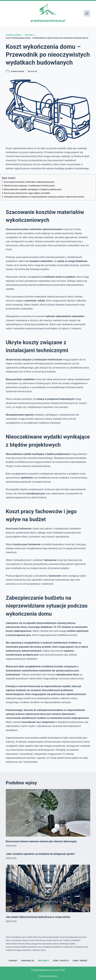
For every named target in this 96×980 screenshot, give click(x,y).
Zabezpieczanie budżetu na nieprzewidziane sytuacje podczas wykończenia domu (44, 197)
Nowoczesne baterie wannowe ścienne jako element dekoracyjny (41, 841)
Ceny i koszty (61, 961)
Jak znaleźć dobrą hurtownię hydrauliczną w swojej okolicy (38, 917)
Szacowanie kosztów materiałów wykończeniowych (29, 182)
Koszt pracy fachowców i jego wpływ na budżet (27, 193)
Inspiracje (28, 961)
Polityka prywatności (48, 976)
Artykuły (44, 961)
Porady (13, 961)
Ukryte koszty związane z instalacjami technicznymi (29, 186)
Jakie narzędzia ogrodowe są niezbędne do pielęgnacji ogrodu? (40, 854)
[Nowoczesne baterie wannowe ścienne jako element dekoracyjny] (48, 813)
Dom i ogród (80, 961)
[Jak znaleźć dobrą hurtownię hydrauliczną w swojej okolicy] (48, 888)
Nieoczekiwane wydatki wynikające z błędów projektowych (33, 189)
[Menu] (87, 13)
